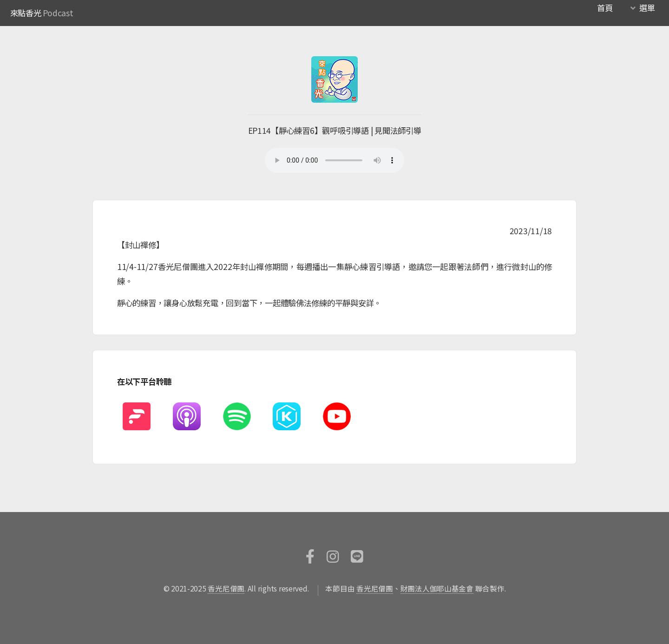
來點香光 (26, 13)
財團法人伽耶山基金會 (437, 588)
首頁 (605, 8)
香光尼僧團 (226, 588)
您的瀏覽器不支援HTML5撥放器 (334, 160)
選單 (647, 8)
